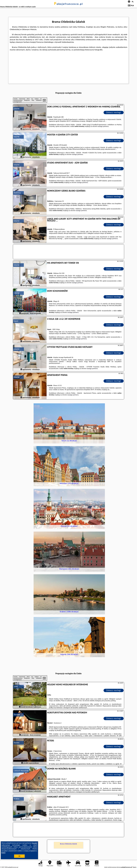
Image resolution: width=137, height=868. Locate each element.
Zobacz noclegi (114, 112)
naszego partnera (103, 126)
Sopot (16, 321)
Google (35, 843)
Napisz (135, 867)
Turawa (17, 743)
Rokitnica (17, 193)
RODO (3, 853)
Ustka (16, 687)
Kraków (17, 799)
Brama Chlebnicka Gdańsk (68, 844)
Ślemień (17, 715)
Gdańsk (17, 109)
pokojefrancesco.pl (68, 4)
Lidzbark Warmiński (21, 771)
